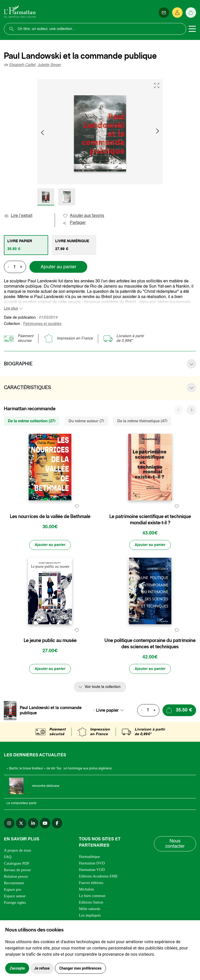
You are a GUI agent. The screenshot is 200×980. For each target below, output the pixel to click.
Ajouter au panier (58, 267)
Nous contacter (175, 844)
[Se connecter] (177, 13)
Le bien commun (92, 896)
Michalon (86, 889)
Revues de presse (17, 870)
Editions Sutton (91, 902)
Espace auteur (15, 896)
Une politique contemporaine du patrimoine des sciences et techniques (150, 644)
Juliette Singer (49, 65)
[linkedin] (33, 823)
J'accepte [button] (17, 968)
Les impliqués (90, 915)
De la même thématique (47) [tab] (142, 421)
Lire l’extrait (18, 216)
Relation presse (16, 876)
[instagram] (9, 823)
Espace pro (12, 889)
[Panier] (191, 13)
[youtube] (45, 823)
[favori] (77, 506)
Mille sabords (90, 909)
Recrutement (14, 883)
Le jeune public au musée (50, 640)
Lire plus (11, 308)
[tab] (26, 245)
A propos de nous (18, 850)
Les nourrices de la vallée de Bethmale (50, 516)
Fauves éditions (91, 883)
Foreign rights (15, 902)
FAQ (8, 857)
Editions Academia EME (98, 876)
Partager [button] (74, 223)
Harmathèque (89, 857)
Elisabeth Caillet (22, 65)
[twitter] (21, 823)
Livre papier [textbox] (107, 710)
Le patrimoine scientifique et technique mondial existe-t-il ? (150, 520)
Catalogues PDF (17, 863)
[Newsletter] (164, 13)
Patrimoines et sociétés (42, 324)
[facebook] (57, 823)
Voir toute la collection (103, 687)
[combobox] (111, 710)
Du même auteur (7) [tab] (86, 421)
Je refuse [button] (42, 968)
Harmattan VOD (92, 870)
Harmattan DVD (92, 863)
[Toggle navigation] (192, 29)
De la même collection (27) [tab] (32, 421)
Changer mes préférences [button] (80, 968)
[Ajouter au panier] (50, 545)
